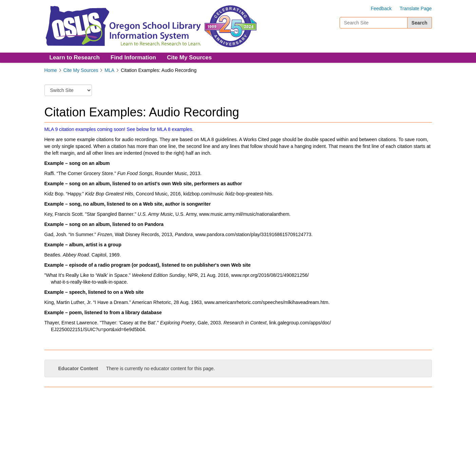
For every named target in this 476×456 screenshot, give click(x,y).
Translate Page (416, 8)
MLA (109, 70)
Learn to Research (75, 58)
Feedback (381, 8)
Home (51, 70)
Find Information (133, 58)
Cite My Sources (189, 58)
